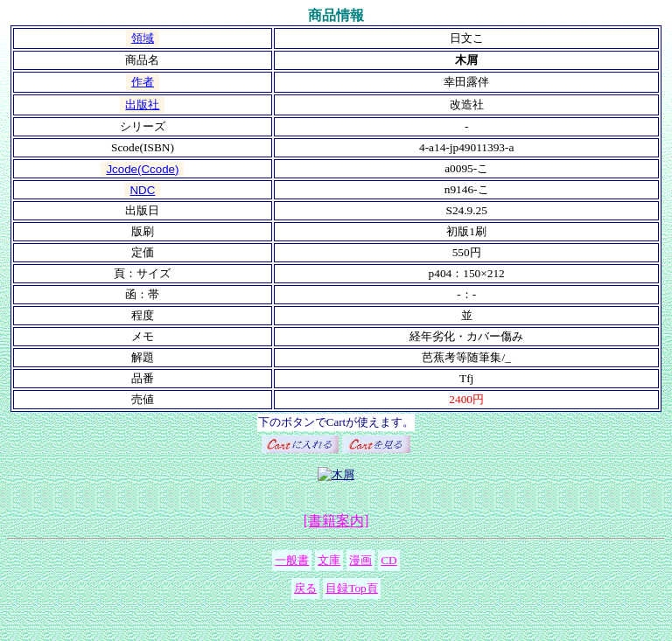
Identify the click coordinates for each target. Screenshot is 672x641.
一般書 (292, 560)
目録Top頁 (352, 588)
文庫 (329, 560)
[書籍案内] (336, 521)
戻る (305, 588)
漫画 (360, 560)
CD (389, 560)
